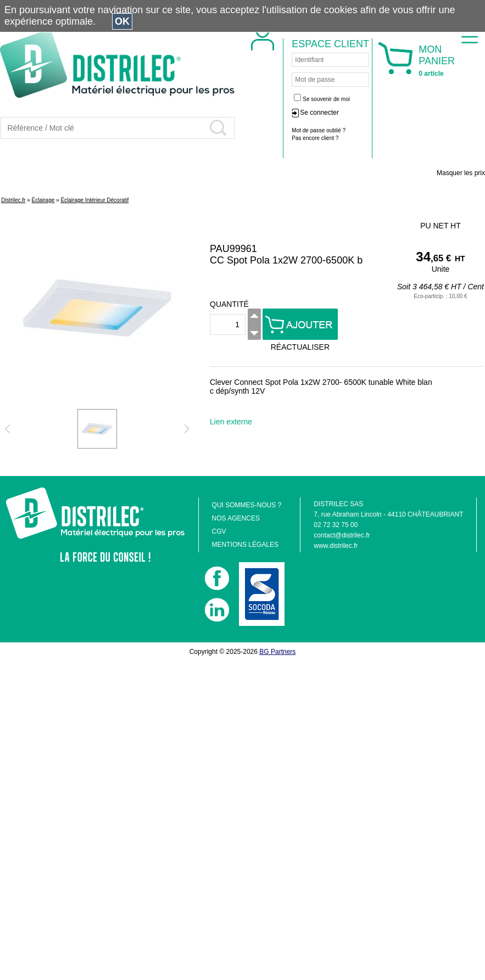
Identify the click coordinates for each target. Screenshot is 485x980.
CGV (219, 531)
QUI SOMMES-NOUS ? (247, 505)
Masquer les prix (461, 173)
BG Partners (277, 652)
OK (122, 21)
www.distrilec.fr (336, 546)
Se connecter (319, 113)
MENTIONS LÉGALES (245, 545)
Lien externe (231, 422)
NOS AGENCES (236, 518)
